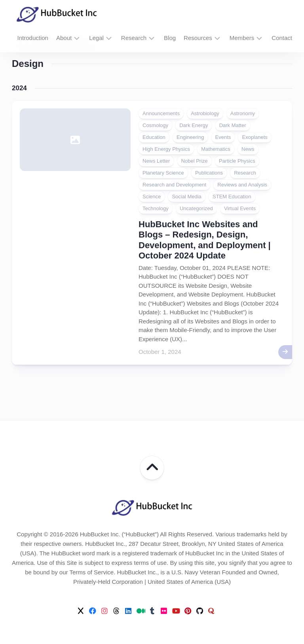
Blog (170, 38)
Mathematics (216, 149)
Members (242, 38)
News (248, 149)
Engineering (190, 137)
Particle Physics (237, 161)
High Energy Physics (166, 149)
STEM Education (232, 197)
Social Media (186, 197)
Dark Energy (194, 125)
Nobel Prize (195, 161)
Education (154, 137)
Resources (198, 38)
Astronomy (243, 113)
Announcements (161, 113)
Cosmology (155, 125)
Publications (209, 173)
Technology (156, 208)
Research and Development (174, 185)
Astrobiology (205, 113)
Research (134, 38)
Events (223, 137)
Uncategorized (196, 208)
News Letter (156, 161)
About (64, 38)
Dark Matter (233, 125)
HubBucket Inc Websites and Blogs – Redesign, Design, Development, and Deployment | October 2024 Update (205, 240)
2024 (19, 88)
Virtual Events (240, 208)
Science (152, 197)
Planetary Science (163, 173)
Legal (96, 38)
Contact (282, 38)
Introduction (33, 38)
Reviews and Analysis (242, 185)
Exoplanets (255, 137)
